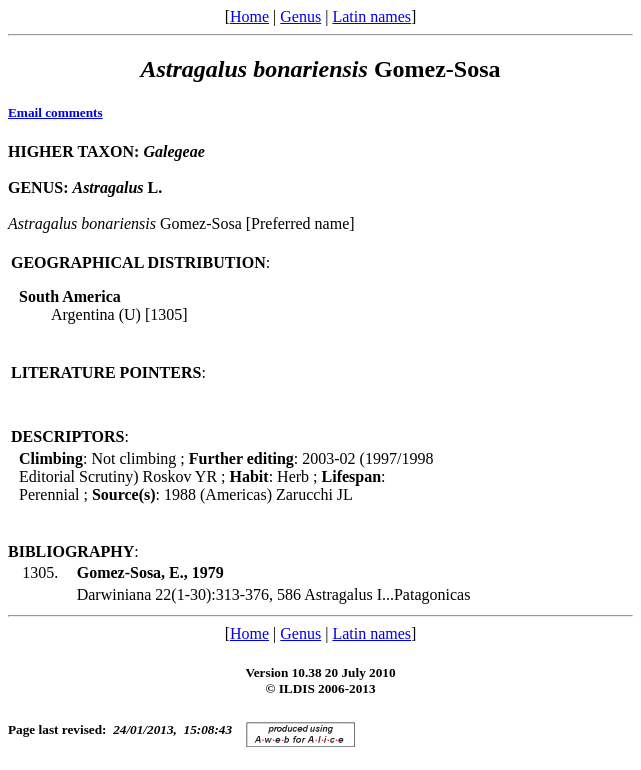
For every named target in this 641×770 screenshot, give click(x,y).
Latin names (371, 16)
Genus (300, 16)
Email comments (55, 112)
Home (249, 16)
